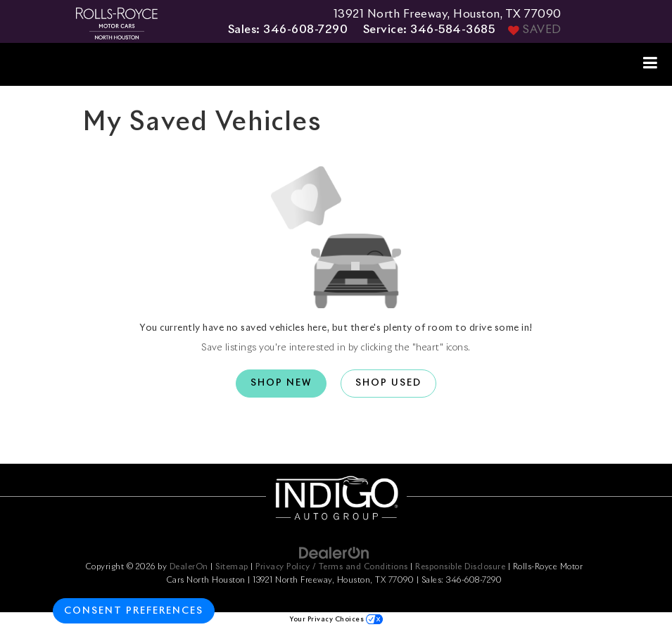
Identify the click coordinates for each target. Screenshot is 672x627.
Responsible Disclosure (460, 567)
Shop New (281, 383)
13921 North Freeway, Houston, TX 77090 (448, 14)
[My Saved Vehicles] (533, 30)
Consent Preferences (134, 611)
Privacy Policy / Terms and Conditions (332, 567)
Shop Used (388, 383)
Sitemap (232, 567)
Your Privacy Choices (336, 620)
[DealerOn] (334, 553)
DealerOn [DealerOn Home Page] (189, 567)
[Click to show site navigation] (651, 64)
